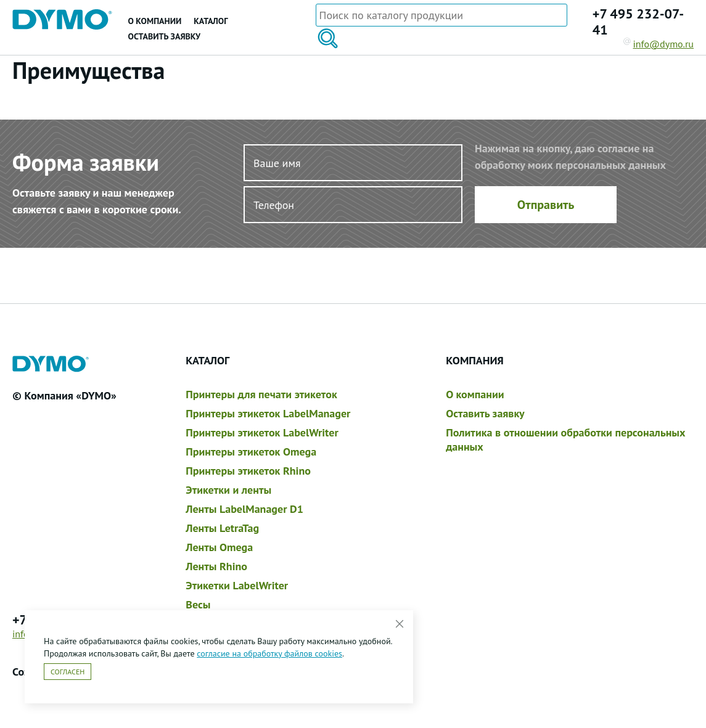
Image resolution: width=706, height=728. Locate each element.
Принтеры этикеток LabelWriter (262, 432)
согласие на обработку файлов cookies (269, 653)
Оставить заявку (164, 36)
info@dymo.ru (659, 44)
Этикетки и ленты (228, 490)
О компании (155, 21)
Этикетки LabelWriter (237, 585)
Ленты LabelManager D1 (244, 509)
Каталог (211, 21)
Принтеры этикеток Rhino (248, 471)
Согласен (68, 672)
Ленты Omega (219, 547)
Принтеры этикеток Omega (251, 452)
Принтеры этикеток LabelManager (268, 413)
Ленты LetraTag (222, 528)
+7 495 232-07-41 (638, 22)
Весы (198, 604)
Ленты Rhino (216, 566)
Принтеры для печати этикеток (261, 394)
